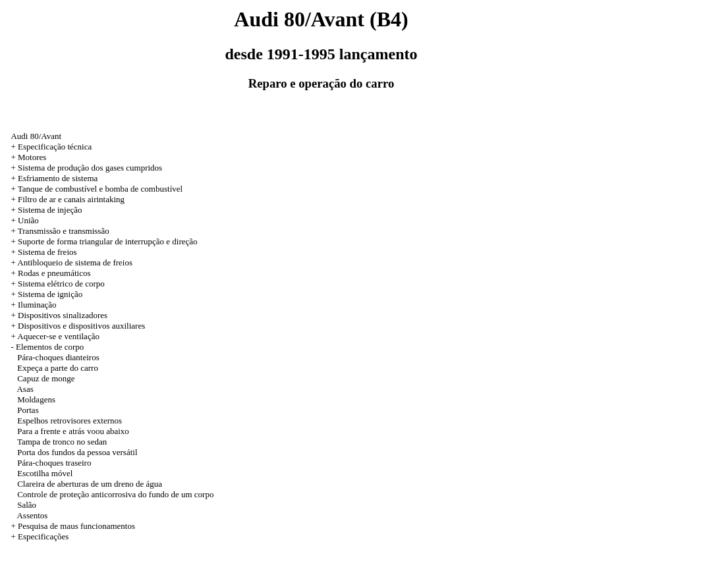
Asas (25, 389)
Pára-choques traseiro (54, 463)
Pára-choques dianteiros (58, 357)
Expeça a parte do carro (58, 368)
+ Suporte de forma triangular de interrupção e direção (104, 241)
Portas (28, 410)
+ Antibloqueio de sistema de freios (71, 262)
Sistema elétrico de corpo (61, 284)
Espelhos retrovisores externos (70, 421)
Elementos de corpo (50, 347)
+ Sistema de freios (43, 252)
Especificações (43, 536)
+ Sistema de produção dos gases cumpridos (86, 168)
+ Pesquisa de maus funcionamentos (73, 526)
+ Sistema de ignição (46, 294)
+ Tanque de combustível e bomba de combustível (97, 189)
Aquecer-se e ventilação (58, 336)
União (28, 220)
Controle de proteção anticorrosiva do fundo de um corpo (115, 494)
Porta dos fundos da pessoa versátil (77, 452)
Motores (32, 157)
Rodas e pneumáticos (54, 273)
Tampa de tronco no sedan (62, 442)
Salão (27, 505)
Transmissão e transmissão (64, 231)
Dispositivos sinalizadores (63, 315)
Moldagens (36, 399)
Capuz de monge (46, 378)
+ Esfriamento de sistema (54, 178)
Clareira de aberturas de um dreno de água (90, 484)
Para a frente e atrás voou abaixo (73, 431)
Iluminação (37, 305)
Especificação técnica (55, 147)
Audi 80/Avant (36, 136)
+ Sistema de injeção (46, 210)
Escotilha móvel (45, 473)
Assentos (32, 515)
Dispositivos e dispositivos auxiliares (81, 326)
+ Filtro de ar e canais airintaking (68, 199)
